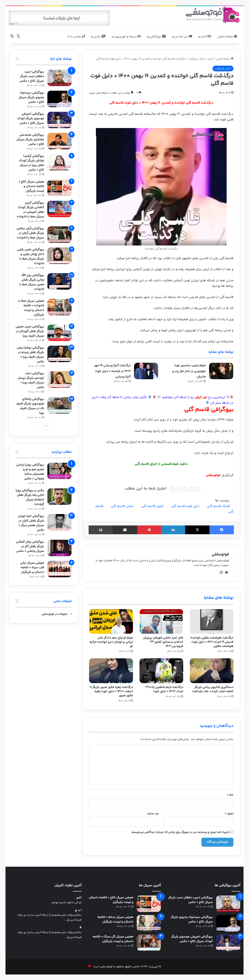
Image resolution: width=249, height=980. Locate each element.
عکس (99, 37)
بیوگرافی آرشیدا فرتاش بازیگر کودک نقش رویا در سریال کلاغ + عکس (31, 163)
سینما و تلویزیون (127, 37)
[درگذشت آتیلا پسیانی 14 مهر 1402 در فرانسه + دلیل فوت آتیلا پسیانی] (146, 371)
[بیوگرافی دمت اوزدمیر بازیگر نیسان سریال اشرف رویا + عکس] (59, 380)
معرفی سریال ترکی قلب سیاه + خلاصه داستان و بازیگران (32, 568)
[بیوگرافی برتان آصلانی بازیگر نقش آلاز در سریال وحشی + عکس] (59, 548)
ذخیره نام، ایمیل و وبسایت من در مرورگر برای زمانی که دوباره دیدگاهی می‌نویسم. (180, 832)
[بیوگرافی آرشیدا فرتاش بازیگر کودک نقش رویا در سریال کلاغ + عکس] (59, 162)
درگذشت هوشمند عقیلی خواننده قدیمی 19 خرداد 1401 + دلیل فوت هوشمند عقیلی (212, 642)
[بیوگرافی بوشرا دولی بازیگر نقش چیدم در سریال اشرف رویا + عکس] (59, 354)
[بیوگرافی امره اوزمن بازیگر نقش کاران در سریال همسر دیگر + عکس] (59, 522)
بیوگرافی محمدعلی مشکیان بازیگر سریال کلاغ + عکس (30, 140)
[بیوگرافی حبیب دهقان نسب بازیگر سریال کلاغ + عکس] (59, 78)
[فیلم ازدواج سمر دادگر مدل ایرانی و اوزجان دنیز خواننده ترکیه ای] (111, 621)
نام (230, 795)
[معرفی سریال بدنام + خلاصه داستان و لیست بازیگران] (149, 923)
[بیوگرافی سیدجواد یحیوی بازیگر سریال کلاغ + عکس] (59, 99)
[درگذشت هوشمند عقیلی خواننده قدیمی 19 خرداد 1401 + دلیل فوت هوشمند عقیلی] (212, 621)
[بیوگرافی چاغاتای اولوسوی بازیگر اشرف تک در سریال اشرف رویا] (59, 405)
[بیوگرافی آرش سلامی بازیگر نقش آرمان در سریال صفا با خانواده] (59, 235)
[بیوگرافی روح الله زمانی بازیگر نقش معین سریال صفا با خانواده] (59, 281)
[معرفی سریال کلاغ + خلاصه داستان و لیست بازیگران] (59, 188)
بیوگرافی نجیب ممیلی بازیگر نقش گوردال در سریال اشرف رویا (30, 331)
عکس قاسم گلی (122, 506)
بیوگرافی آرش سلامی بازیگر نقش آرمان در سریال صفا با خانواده (30, 233)
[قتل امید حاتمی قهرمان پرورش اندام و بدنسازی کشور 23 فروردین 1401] (161, 621)
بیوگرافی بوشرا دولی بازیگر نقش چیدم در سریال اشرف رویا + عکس (30, 355)
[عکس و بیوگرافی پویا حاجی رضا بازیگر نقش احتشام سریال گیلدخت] (59, 497)
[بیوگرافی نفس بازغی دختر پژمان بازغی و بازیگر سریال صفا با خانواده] (59, 256)
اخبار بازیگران (197, 59)
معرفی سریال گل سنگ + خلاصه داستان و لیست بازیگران (113, 939)
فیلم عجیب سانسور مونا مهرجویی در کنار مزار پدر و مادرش (189, 371)
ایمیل (229, 814)
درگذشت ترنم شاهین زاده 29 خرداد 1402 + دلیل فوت (164, 689)
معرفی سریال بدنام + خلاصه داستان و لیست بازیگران (115, 920)
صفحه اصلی (227, 37)
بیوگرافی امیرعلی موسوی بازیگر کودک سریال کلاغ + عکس (31, 119)
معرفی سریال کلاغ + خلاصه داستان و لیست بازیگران (31, 186)
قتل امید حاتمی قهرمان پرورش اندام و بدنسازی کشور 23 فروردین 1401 (163, 642)
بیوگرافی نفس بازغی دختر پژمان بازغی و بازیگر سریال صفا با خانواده (31, 257)
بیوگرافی (158, 37)
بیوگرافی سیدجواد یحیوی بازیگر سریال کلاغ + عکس (31, 97)
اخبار (206, 37)
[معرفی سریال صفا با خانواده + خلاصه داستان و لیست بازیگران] (59, 307)
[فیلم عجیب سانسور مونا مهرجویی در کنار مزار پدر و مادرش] (221, 371)
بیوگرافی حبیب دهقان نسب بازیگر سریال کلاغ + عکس (32, 76)
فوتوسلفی (220, 554)
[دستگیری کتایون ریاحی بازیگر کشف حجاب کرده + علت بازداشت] (212, 671)
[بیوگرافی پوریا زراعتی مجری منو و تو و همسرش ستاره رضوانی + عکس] (59, 471)
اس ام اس (183, 37)
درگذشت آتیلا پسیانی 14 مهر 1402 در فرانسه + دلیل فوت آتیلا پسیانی (113, 371)
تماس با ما (76, 37)
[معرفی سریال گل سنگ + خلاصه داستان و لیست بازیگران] (149, 943)
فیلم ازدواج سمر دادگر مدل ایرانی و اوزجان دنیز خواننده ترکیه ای (111, 642)
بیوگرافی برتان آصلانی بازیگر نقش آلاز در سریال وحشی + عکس (30, 547)
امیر (79, 898)
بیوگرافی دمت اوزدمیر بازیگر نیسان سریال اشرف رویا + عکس (31, 380)
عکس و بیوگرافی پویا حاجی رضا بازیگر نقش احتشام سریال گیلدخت (30, 497)
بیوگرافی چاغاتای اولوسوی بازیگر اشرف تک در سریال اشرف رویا (30, 406)
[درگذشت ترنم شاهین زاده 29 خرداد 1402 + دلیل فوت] (161, 671)
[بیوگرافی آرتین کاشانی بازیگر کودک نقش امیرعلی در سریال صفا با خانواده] (59, 209)
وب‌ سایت (153, 814)
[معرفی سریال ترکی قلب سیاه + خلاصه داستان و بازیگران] (59, 569)
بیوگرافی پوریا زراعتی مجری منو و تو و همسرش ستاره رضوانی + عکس (30, 472)
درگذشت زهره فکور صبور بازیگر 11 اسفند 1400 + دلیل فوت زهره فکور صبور (111, 691)
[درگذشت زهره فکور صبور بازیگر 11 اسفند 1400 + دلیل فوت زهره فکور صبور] (111, 671)
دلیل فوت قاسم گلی (185, 506)
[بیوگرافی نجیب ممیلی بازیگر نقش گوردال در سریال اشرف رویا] (59, 333)
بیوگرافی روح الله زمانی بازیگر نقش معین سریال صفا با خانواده (32, 282)
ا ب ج (78, 910)
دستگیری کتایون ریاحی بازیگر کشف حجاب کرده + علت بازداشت (213, 689)
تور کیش (201, 397)
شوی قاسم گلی (152, 506)
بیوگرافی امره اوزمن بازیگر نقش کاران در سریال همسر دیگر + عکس (31, 523)
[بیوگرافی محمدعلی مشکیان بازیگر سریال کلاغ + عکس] (59, 141)
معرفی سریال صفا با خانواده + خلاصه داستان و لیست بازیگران (31, 308)
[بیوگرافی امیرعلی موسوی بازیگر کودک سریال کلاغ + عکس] (59, 120)
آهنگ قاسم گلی (219, 506)
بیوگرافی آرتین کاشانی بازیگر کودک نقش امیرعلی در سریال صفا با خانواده (30, 210)
